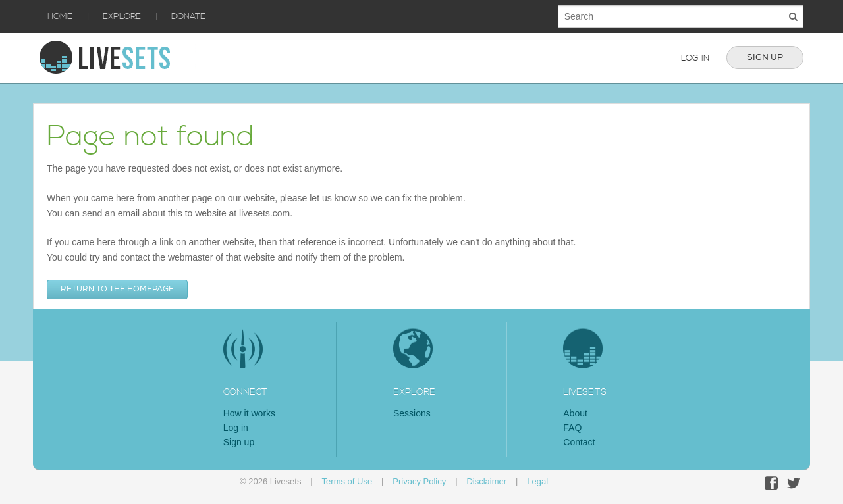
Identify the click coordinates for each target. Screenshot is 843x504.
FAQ (572, 428)
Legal (537, 481)
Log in (695, 58)
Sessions (412, 413)
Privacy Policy (419, 481)
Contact (579, 442)
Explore (122, 16)
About (575, 413)
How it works (249, 413)
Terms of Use (347, 481)
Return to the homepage (117, 289)
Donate (188, 16)
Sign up (765, 57)
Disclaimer (486, 481)
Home (60, 16)
